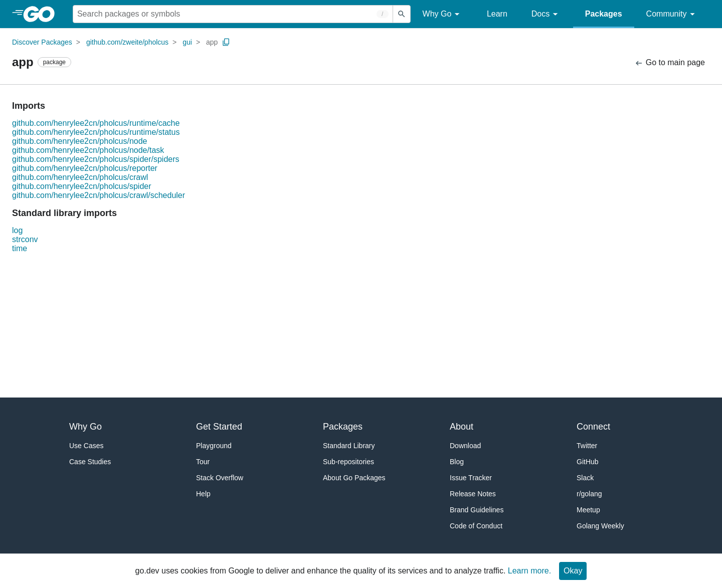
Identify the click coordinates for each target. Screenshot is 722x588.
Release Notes (473, 494)
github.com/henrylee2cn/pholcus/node (80, 141)
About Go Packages (354, 478)
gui (187, 42)
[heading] (42, 14)
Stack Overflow (220, 478)
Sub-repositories (348, 462)
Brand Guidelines (477, 510)
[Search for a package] (233, 14)
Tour (203, 462)
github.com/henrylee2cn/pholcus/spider (82, 186)
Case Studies (90, 462)
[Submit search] (402, 14)
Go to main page (670, 63)
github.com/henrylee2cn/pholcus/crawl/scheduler (99, 195)
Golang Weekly (600, 526)
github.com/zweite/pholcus (127, 42)
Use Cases (86, 446)
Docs (546, 14)
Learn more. (529, 571)
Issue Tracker (471, 478)
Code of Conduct (476, 526)
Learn (497, 14)
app (212, 42)
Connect (593, 427)
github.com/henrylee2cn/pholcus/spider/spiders (96, 159)
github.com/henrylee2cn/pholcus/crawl (80, 177)
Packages (604, 14)
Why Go (443, 14)
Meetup (588, 510)
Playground (214, 446)
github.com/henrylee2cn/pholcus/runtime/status (96, 132)
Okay (573, 571)
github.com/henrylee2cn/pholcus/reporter (85, 168)
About (462, 427)
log (17, 230)
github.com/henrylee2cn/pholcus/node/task (88, 150)
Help (203, 494)
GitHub (588, 462)
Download (465, 446)
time (20, 248)
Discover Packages (42, 42)
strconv (25, 239)
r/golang (589, 494)
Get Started (219, 427)
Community (672, 14)
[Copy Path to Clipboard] (226, 42)
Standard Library (349, 446)
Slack (585, 478)
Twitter (587, 446)
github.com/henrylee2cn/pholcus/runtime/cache (96, 123)
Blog (457, 462)
